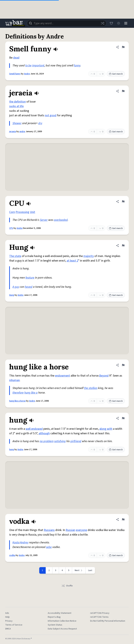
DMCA (8, 629)
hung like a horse (17, 401)
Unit (33, 212)
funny (77, 66)
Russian (70, 530)
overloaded (61, 220)
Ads (7, 613)
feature (30, 278)
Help (7, 617)
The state (15, 256)
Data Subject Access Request (62, 629)
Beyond (104, 376)
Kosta (16, 543)
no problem (47, 441)
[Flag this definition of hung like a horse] (123, 365)
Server (44, 220)
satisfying (60, 441)
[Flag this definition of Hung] (123, 246)
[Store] (111, 23)
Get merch (116, 74)
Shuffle (67, 586)
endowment (62, 376)
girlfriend (76, 441)
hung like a (31, 393)
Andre (27, 74)
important (38, 66)
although (44, 433)
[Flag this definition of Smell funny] (123, 47)
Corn (12, 212)
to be (28, 66)
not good (51, 115)
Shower (17, 123)
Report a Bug (54, 617)
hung (12, 450)
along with (106, 429)
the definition (17, 102)
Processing (22, 212)
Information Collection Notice (62, 621)
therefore (18, 393)
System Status (55, 625)
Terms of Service (14, 625)
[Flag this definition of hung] (123, 418)
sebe (49, 547)
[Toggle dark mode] (119, 23)
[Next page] (79, 570)
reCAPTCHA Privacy (100, 613)
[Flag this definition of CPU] (123, 202)
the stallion (91, 388)
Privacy (9, 621)
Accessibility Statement (60, 613)
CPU (11, 228)
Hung (12, 295)
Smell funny (15, 74)
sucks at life (16, 106)
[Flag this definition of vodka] (123, 520)
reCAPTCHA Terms (99, 617)
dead (16, 58)
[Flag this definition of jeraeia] (123, 91)
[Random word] (102, 23)
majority (89, 256)
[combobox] (67, 23)
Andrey (24, 543)
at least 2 (72, 261)
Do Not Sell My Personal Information (108, 621)
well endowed (34, 429)
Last (90, 570)
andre (22, 132)
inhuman (14, 380)
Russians (49, 530)
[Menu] (126, 23)
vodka (12, 555)
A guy (16, 287)
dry (40, 123)
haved (29, 287)
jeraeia (13, 132)
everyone (81, 530)
